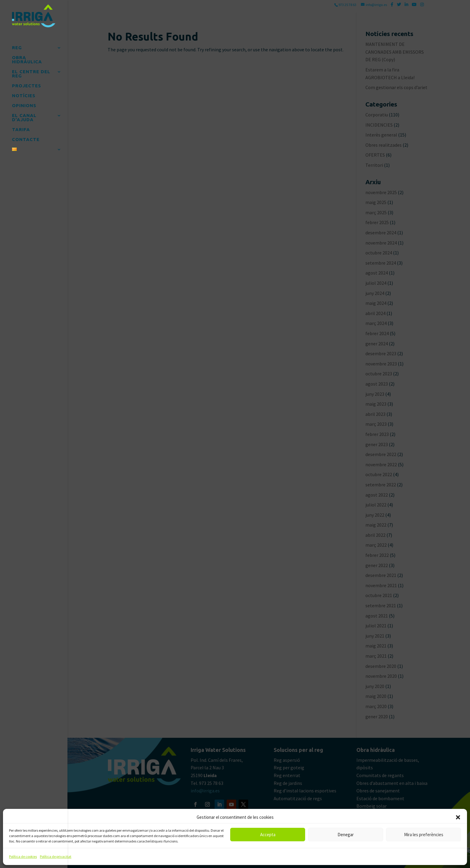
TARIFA (21, 127)
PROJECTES (27, 84)
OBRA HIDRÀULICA (27, 57)
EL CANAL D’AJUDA (24, 115)
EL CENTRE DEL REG (31, 72)
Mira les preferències (424, 835)
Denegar (346, 835)
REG (17, 45)
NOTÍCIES (24, 93)
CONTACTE (26, 137)
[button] (458, 817)
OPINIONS (24, 103)
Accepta (268, 835)
